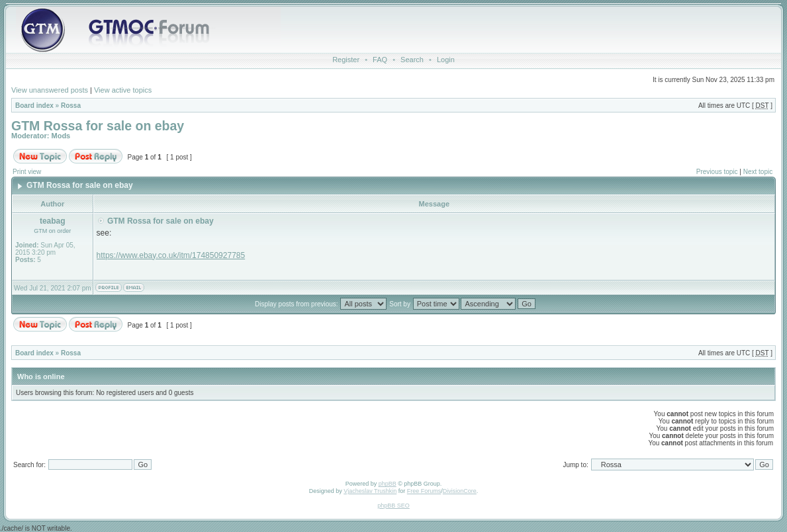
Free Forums (424, 491)
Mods (61, 136)
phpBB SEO (393, 506)
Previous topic (717, 172)
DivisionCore (460, 491)
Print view (27, 172)
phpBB (388, 484)
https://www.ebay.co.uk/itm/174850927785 (171, 255)
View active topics (123, 90)
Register (346, 60)
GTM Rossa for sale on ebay (98, 126)
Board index (34, 106)
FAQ (380, 60)
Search (412, 60)
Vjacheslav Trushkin (370, 491)
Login (446, 60)
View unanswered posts (50, 90)
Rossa (71, 106)
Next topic (758, 172)
